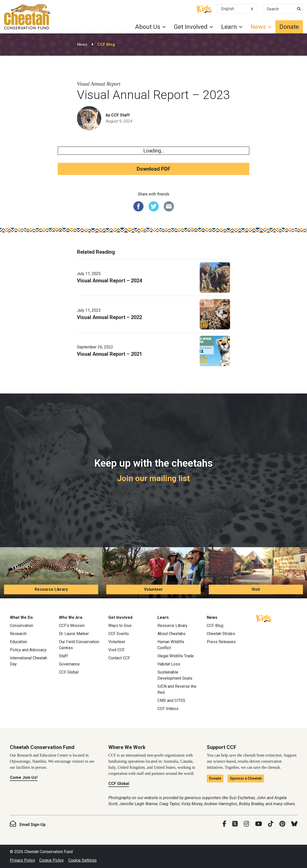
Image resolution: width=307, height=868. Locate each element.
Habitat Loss (169, 664)
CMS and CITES (171, 701)
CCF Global (69, 672)
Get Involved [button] (191, 27)
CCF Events (119, 634)
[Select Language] (237, 9)
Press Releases (221, 642)
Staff (63, 656)
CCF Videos (168, 709)
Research (18, 634)
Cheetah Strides (221, 634)
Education (18, 642)
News (82, 44)
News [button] (258, 27)
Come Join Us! (24, 777)
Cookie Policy (52, 860)
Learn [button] (229, 27)
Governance (69, 664)
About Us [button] (148, 27)
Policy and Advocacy (28, 650)
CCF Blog (106, 44)
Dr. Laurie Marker (74, 634)
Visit (256, 589)
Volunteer (154, 589)
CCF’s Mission (72, 626)
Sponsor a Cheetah (246, 778)
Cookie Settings (83, 860)
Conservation (22, 626)
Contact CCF (119, 658)
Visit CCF (117, 650)
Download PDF (154, 169)
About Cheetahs (171, 634)
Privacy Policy (23, 860)
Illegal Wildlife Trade (176, 656)
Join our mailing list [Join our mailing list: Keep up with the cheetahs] (154, 478)
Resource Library (51, 589)
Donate (289, 27)
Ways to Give (120, 626)
